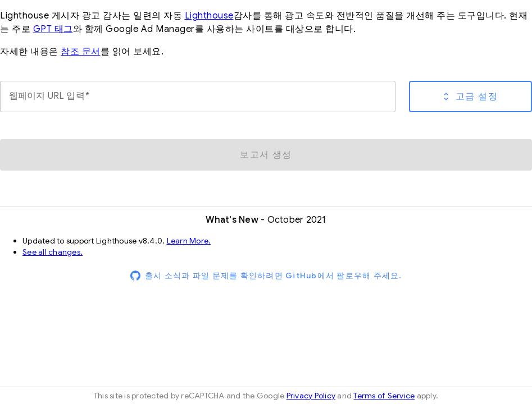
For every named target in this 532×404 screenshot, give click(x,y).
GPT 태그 (53, 29)
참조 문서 (81, 52)
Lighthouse (209, 16)
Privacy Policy (311, 396)
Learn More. (189, 241)
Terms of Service (384, 396)
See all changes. (53, 252)
